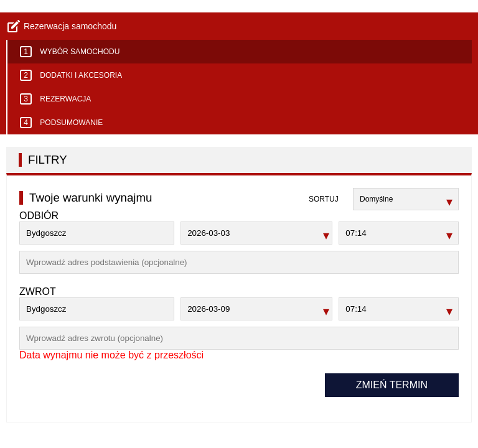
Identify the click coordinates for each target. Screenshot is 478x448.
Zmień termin (392, 385)
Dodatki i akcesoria (71, 75)
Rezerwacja (55, 99)
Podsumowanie (61, 123)
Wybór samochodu (70, 52)
